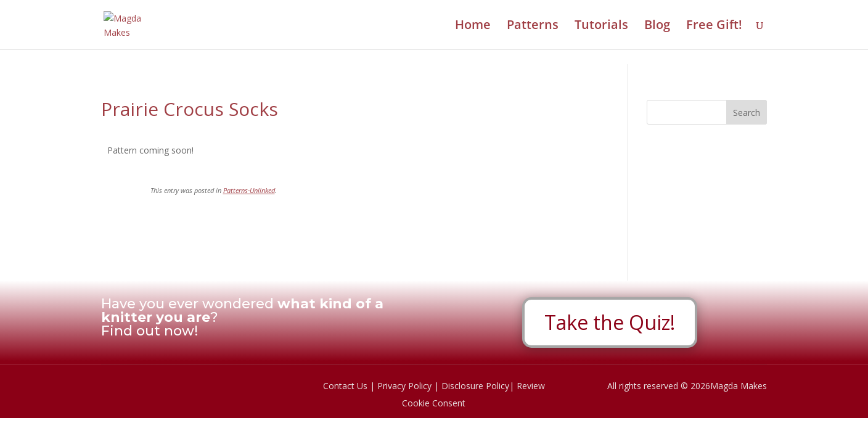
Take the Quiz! (610, 322)
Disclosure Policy (475, 386)
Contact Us (345, 386)
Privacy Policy (404, 386)
